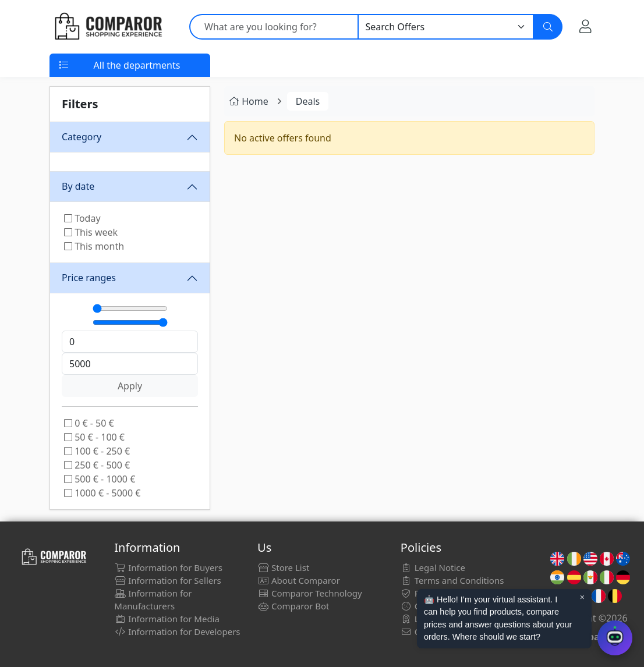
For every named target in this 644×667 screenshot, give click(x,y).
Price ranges (89, 278)
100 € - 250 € (97, 451)
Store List (283, 567)
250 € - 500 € (97, 465)
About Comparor (299, 580)
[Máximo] (130, 322)
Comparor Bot (293, 606)
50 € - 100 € (94, 437)
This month (94, 246)
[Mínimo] (130, 308)
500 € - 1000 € (100, 479)
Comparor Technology (310, 593)
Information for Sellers (167, 580)
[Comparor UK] (108, 27)
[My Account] (585, 26)
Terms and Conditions (452, 580)
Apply (130, 386)
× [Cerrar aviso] (582, 597)
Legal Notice (433, 567)
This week (91, 232)
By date (78, 186)
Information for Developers (177, 631)
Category (82, 137)
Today (82, 218)
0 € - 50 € (89, 423)
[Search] (548, 27)
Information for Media (167, 619)
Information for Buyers (168, 567)
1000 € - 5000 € (102, 493)
